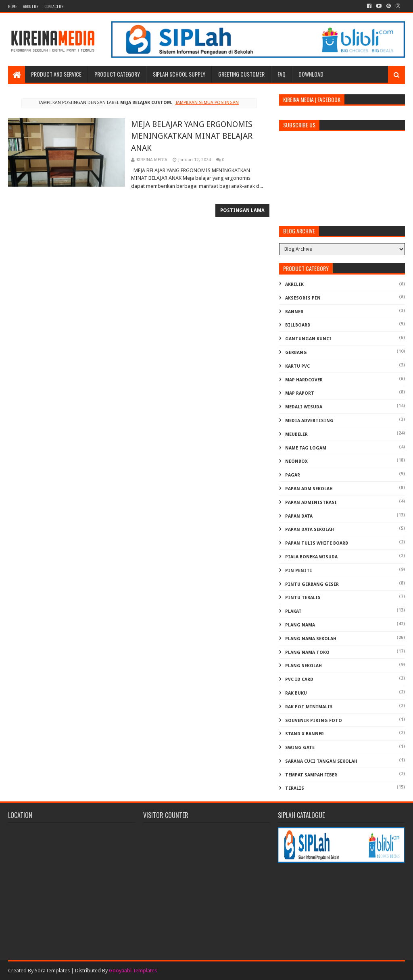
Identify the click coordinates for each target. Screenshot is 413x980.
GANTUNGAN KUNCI (308, 339)
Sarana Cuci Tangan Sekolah (321, 761)
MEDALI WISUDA (304, 407)
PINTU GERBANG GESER (312, 584)
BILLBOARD (298, 325)
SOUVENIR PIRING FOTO (314, 721)
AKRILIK (294, 284)
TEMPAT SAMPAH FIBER (311, 775)
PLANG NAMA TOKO (307, 652)
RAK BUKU (296, 693)
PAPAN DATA (299, 516)
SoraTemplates (52, 971)
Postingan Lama (242, 210)
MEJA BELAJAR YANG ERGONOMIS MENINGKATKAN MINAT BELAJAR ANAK (192, 136)
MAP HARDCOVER (304, 380)
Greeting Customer (241, 74)
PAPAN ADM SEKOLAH (309, 489)
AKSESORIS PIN (303, 298)
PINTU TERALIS (303, 598)
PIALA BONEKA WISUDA (311, 557)
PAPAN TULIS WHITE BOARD (317, 543)
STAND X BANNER (305, 734)
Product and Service (56, 74)
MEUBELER (296, 434)
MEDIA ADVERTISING (309, 421)
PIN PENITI (299, 571)
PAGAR (293, 475)
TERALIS (295, 788)
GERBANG (296, 353)
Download (311, 74)
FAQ (282, 74)
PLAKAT (293, 611)
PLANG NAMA (300, 625)
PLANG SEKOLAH (303, 666)
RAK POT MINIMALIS (309, 707)
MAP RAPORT (300, 393)
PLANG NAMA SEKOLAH (311, 639)
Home (13, 6)
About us (31, 6)
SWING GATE (300, 748)
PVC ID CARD (299, 679)
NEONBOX (296, 461)
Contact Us (54, 6)
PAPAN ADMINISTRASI (311, 502)
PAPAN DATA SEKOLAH (310, 530)
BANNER (294, 312)
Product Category (117, 74)
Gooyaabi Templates (133, 971)
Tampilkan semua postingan (207, 103)
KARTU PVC (297, 366)
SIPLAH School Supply (179, 74)
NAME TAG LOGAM (306, 448)
